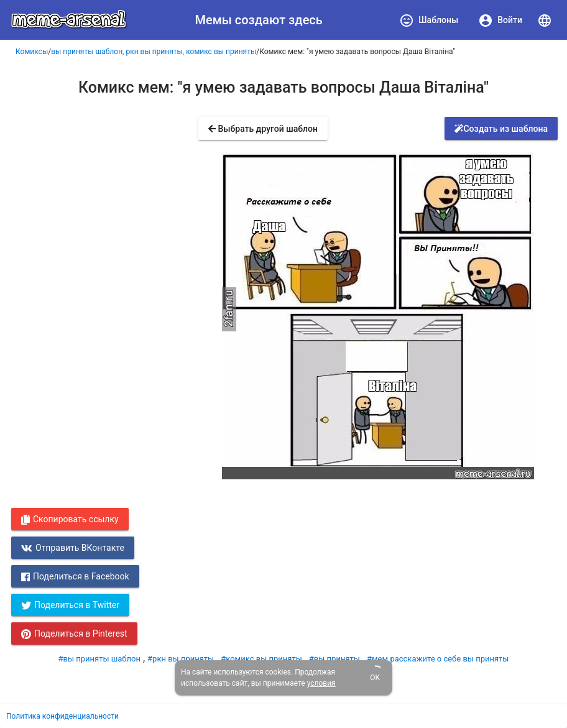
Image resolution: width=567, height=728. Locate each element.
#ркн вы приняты (181, 659)
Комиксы (32, 52)
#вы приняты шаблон (99, 659)
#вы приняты (334, 659)
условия (321, 683)
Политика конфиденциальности (62, 716)
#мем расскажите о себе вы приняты (438, 659)
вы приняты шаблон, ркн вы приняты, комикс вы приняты (154, 52)
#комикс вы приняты (261, 659)
